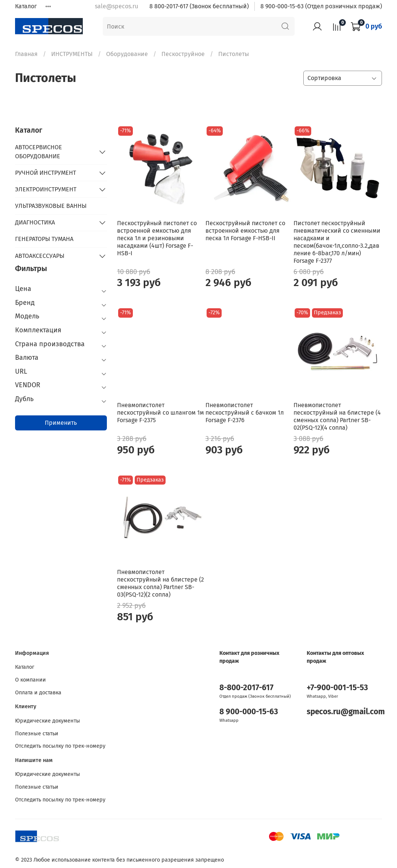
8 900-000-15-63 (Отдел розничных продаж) (321, 6)
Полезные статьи (37, 734)
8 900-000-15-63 (249, 712)
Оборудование (127, 54)
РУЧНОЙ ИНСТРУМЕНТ (46, 173)
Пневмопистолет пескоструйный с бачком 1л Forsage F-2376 (245, 413)
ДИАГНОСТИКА (35, 222)
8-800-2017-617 (246, 688)
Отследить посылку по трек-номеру (60, 746)
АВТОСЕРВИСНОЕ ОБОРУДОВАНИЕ (39, 152)
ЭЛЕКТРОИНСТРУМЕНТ (46, 189)
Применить (61, 423)
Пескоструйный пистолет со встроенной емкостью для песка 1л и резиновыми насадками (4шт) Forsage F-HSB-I (157, 238)
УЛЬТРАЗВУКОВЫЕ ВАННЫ (51, 206)
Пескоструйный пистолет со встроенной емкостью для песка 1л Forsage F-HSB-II (245, 231)
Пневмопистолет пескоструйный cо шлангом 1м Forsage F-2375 (160, 413)
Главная (26, 54)
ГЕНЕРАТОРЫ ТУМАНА (44, 239)
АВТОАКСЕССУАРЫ (40, 256)
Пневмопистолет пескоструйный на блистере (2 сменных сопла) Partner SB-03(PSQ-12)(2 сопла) (160, 583)
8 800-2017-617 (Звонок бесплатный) (199, 6)
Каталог (26, 6)
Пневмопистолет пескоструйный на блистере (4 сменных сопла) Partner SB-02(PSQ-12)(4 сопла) (337, 416)
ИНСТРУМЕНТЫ (72, 54)
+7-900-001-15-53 (337, 688)
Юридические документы (48, 721)
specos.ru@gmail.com (346, 712)
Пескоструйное (183, 54)
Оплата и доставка (38, 693)
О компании (30, 680)
